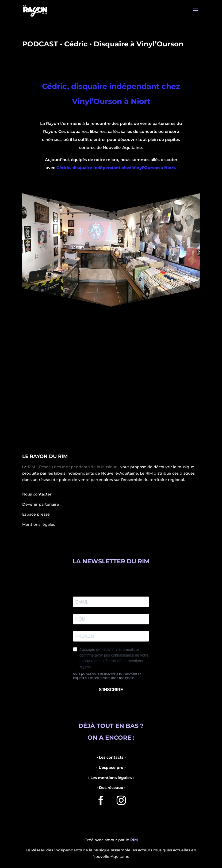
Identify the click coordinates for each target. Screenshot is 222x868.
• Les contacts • (111, 757)
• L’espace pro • (111, 768)
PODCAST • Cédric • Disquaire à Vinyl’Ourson (103, 44)
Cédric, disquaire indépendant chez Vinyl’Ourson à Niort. (116, 168)
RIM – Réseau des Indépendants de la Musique (73, 467)
